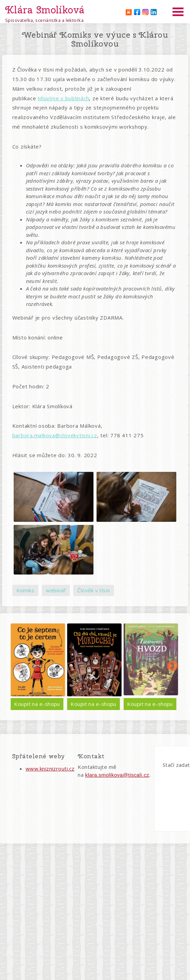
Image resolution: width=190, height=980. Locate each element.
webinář (56, 590)
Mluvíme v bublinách (63, 98)
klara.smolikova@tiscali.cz (117, 775)
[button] (53, 497)
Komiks (26, 590)
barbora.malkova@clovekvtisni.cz (55, 435)
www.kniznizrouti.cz (50, 769)
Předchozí (17, 667)
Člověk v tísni (93, 590)
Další (173, 667)
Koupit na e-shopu (72, 704)
